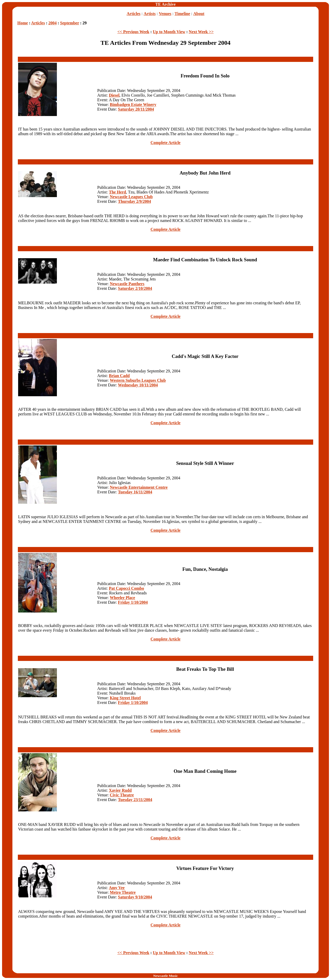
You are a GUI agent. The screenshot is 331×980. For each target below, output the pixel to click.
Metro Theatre (123, 892)
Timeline (182, 14)
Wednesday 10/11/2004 (138, 385)
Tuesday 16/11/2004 (135, 492)
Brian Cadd (119, 376)
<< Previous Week (133, 32)
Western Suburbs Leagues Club (138, 380)
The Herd (117, 192)
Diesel (114, 95)
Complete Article (165, 143)
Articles (134, 14)
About (199, 14)
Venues (165, 14)
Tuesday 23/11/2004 (135, 800)
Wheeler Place (123, 598)
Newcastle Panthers (127, 284)
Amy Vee (117, 888)
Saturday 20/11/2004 (136, 109)
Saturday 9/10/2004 (135, 897)
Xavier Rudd (120, 790)
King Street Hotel (125, 698)
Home (23, 23)
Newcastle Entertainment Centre (139, 487)
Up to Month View (169, 32)
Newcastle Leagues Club (131, 197)
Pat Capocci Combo (126, 588)
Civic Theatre (122, 795)
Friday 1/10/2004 (133, 602)
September (69, 23)
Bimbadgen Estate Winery (133, 105)
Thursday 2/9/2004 (134, 201)
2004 (52, 23)
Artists (150, 14)
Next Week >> (201, 32)
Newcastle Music (165, 976)
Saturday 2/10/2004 (135, 288)
